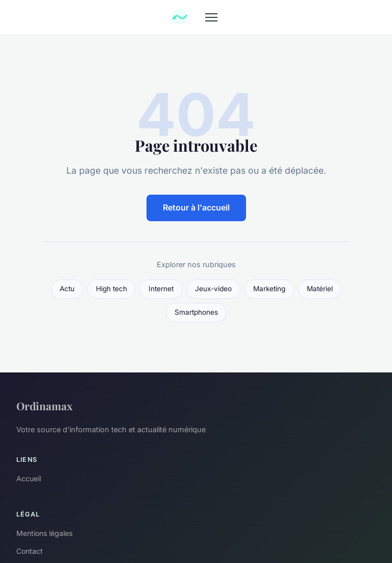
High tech (112, 289)
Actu (67, 289)
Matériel (320, 289)
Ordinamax (44, 406)
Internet (161, 289)
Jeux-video (213, 289)
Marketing (269, 289)
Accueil (29, 478)
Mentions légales (44, 533)
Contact (30, 551)
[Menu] (211, 17)
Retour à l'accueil (196, 207)
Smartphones (196, 312)
